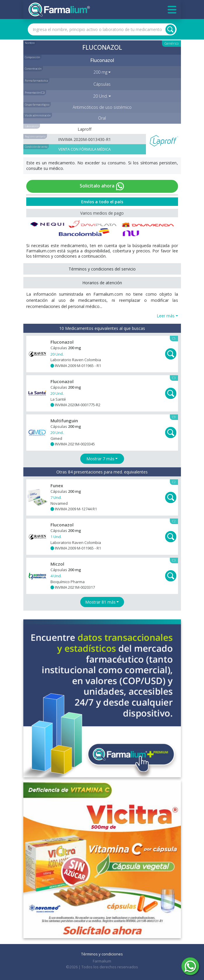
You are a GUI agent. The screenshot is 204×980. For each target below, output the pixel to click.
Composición (32, 57)
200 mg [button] (100, 72)
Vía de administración (38, 115)
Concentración (33, 69)
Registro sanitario (35, 136)
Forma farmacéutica (36, 81)
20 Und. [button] (100, 96)
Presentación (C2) (35, 93)
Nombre (30, 43)
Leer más (166, 316)
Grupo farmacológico (37, 105)
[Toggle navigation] (172, 10)
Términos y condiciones (102, 954)
